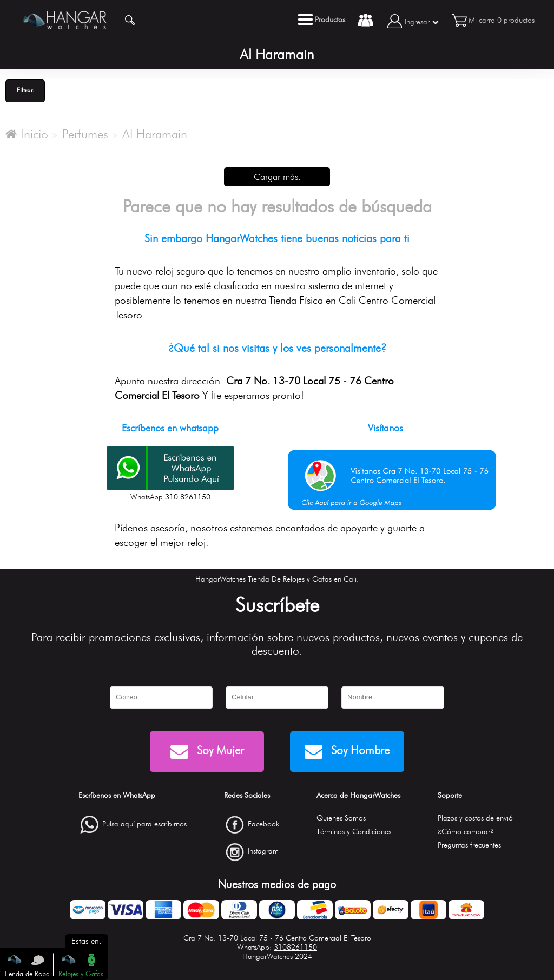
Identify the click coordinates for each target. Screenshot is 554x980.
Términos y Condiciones (354, 832)
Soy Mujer (207, 752)
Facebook (263, 824)
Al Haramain (155, 134)
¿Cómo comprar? (466, 832)
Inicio (27, 134)
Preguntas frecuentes (469, 845)
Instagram (263, 852)
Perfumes (85, 134)
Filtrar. (25, 90)
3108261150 (295, 947)
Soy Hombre (347, 752)
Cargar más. (277, 177)
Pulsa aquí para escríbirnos (144, 824)
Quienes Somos (341, 818)
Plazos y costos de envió (475, 818)
